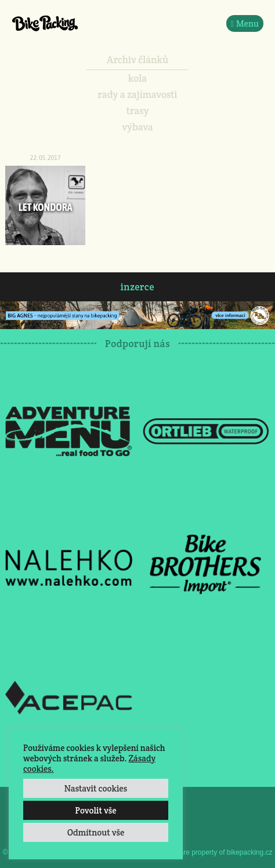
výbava (137, 127)
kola (138, 78)
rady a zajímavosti (138, 94)
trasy (138, 111)
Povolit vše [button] (95, 810)
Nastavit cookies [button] (96, 788)
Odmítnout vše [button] (96, 832)
